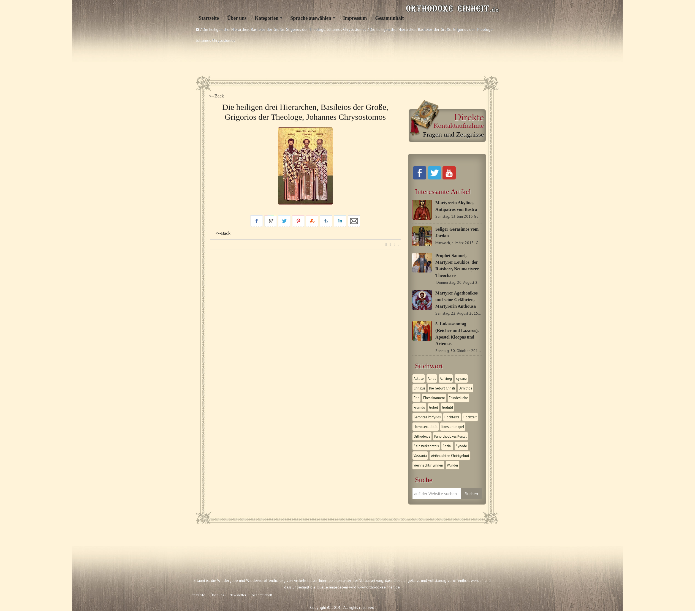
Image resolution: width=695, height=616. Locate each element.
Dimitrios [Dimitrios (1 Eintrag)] (465, 388)
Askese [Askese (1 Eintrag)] (419, 378)
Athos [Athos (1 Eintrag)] (432, 378)
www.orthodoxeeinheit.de (379, 587)
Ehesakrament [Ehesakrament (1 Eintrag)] (434, 398)
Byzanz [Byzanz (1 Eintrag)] (461, 378)
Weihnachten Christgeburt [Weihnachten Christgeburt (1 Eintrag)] (450, 456)
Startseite (209, 18)
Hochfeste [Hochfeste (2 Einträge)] (452, 417)
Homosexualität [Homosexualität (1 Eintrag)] (426, 427)
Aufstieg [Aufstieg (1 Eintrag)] (446, 378)
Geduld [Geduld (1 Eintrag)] (447, 407)
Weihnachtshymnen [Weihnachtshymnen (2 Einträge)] (428, 465)
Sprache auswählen (311, 18)
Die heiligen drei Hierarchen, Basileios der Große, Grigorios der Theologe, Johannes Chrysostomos (284, 29)
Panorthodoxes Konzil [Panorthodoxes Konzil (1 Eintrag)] (450, 436)
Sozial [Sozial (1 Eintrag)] (447, 446)
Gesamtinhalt (389, 18)
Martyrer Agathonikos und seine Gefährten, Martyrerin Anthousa (457, 300)
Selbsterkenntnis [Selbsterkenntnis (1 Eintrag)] (426, 446)
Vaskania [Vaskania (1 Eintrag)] (420, 456)
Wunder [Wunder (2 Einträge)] (453, 465)
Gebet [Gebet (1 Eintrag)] (434, 407)
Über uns (237, 18)
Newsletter (238, 595)
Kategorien (267, 18)
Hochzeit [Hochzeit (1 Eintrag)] (470, 417)
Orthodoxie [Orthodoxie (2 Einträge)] (422, 436)
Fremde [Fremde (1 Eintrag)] (419, 407)
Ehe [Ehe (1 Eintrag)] (416, 398)
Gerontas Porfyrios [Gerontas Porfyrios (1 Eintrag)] (427, 417)
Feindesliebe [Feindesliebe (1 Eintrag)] (458, 398)
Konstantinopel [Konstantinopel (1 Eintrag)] (453, 427)
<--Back (216, 96)
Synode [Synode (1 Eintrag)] (461, 446)
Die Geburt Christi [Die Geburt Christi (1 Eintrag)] (442, 388)
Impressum (355, 18)
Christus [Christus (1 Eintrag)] (419, 388)
